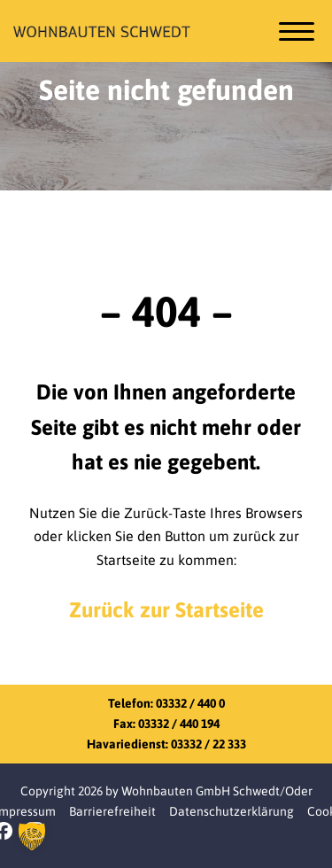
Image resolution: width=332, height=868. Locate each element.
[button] (32, 836)
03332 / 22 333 (208, 744)
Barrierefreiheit (112, 811)
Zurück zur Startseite (166, 610)
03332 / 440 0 (190, 703)
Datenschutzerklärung (232, 811)
